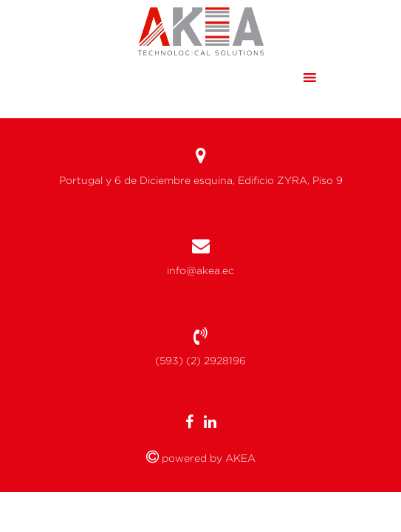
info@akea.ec (200, 270)
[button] (281, 78)
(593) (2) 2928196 (200, 361)
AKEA (239, 458)
